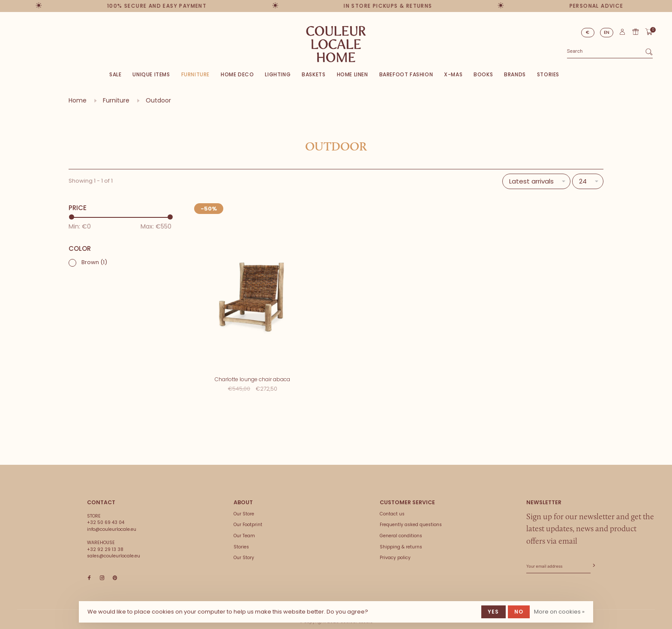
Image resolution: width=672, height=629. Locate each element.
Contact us (392, 510)
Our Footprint (248, 520)
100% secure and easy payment (153, 6)
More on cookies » (559, 612)
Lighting (278, 74)
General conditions (401, 531)
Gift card (636, 32)
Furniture (195, 74)
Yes (493, 612)
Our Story (244, 553)
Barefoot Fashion (406, 74)
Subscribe (593, 561)
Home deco (237, 74)
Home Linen (352, 74)
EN (607, 32)
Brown (94, 262)
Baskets (313, 74)
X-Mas (453, 74)
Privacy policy (395, 553)
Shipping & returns (401, 543)
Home (78, 100)
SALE (115, 74)
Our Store (244, 510)
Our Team (244, 531)
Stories (548, 74)
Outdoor (158, 100)
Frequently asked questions (411, 520)
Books (483, 74)
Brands (515, 74)
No (519, 612)
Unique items (151, 74)
